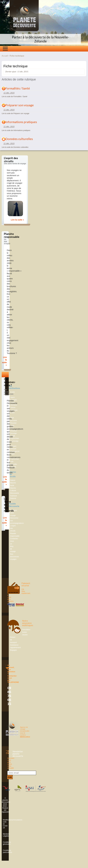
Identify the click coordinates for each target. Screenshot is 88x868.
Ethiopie (13, 449)
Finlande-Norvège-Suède (14, 433)
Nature (13, 480)
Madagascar (15, 451)
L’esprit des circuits (13, 528)
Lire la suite (14, 97)
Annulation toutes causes (26, 632)
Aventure (14, 496)
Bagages (14, 650)
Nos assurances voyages (15, 557)
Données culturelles (19, 139)
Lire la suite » (17, 220)
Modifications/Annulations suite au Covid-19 (3, 824)
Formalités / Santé (18, 88)
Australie (13, 400)
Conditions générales (3, 843)
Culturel (13, 491)
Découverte (15, 493)
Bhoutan (13, 423)
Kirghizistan (15, 438)
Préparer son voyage (20, 105)
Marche (13, 488)
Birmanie (14, 420)
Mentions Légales (3, 835)
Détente (13, 498)
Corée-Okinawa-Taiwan (14, 405)
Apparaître (6, 812)
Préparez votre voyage (14, 513)
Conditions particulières (3, 851)
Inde (12, 462)
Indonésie (14, 410)
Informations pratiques (21, 122)
